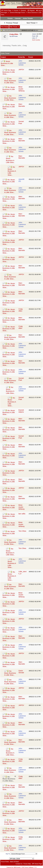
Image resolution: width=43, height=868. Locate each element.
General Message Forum (17, 13)
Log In (39, 10)
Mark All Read (14, 862)
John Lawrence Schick (13, 30)
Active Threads (28, 18)
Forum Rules (5, 862)
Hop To (8, 854)
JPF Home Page (6, 10)
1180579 (40, 30)
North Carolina (36, 40)
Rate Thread (15, 27)
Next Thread (32, 23)
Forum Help (27, 864)
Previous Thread (11, 23)
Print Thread (5, 27)
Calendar (18, 18)
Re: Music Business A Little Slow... (9, 72)
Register (31, 10)
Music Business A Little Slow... (7, 63)
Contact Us (19, 864)
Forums (16, 10)
